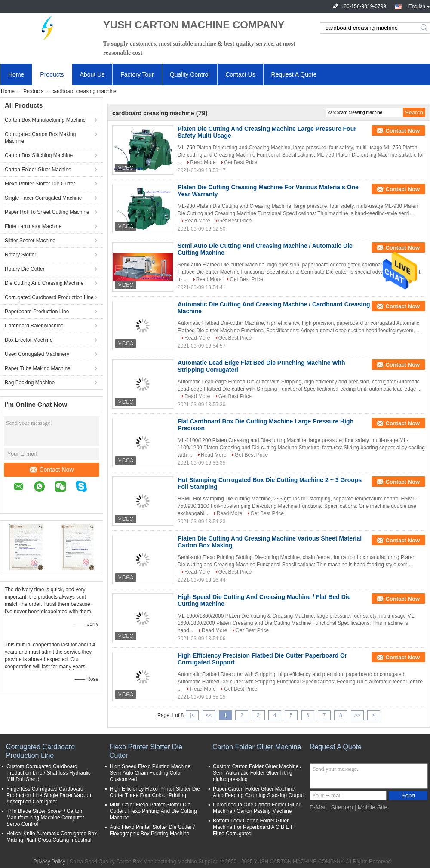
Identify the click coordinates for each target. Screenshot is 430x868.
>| (374, 715)
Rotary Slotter (20, 255)
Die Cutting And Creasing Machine (44, 283)
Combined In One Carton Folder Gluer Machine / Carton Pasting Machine (256, 808)
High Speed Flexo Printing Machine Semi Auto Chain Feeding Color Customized (150, 773)
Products (52, 74)
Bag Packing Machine (30, 383)
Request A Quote (294, 74)
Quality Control (190, 74)
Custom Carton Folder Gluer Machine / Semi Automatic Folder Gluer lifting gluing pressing (257, 773)
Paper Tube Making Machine (38, 368)
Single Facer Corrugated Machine (43, 198)
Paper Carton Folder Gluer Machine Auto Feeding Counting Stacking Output (258, 792)
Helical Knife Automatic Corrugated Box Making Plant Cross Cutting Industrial (52, 837)
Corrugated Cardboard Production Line (49, 297)
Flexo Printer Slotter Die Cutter (40, 184)
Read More (203, 162)
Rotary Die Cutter (25, 269)
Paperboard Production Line (37, 312)
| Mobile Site (371, 807)
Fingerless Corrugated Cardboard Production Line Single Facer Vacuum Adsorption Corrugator (50, 795)
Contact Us (240, 74)
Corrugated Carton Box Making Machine (40, 138)
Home (16, 74)
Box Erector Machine (29, 340)
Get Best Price (241, 162)
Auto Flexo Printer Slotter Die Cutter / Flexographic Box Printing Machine (152, 830)
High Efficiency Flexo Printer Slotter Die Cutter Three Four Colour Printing (155, 792)
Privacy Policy (49, 862)
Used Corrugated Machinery (37, 354)
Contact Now (52, 470)
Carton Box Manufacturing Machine (45, 120)
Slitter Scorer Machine (30, 241)
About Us (92, 74)
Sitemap (342, 807)
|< (192, 715)
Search (425, 28)
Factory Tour (137, 74)
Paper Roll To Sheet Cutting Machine (47, 212)
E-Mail (318, 807)
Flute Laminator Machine (33, 226)
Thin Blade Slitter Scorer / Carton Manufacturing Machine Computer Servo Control (45, 818)
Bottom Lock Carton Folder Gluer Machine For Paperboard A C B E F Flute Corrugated (253, 827)
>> (357, 715)
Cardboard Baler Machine (34, 326)
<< (209, 715)
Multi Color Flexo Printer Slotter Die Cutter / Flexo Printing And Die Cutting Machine (153, 811)
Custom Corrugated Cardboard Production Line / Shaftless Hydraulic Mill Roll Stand (49, 773)
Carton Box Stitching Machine (39, 155)
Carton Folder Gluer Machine (38, 170)
